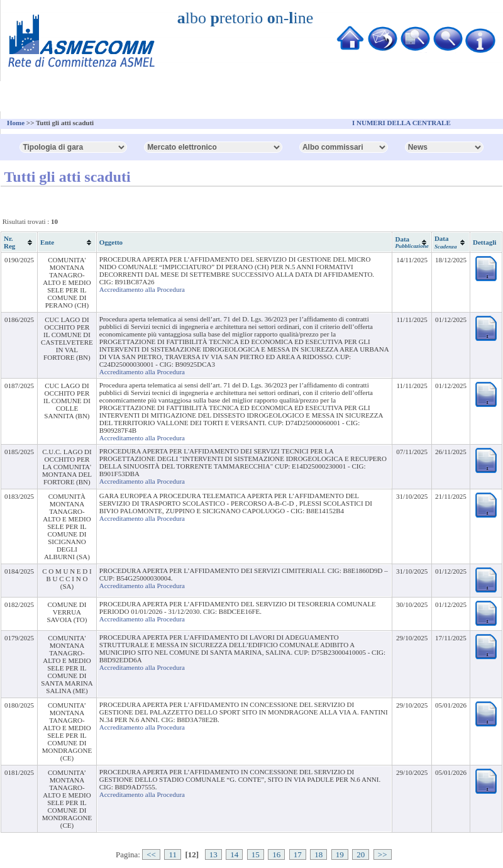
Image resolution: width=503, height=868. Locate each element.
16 (276, 854)
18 (318, 854)
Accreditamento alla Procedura (142, 289)
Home (16, 123)
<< (151, 854)
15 (256, 854)
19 (340, 854)
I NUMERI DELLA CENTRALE (401, 123)
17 (298, 854)
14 (234, 854)
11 (173, 854)
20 (361, 854)
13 (213, 854)
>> (383, 854)
